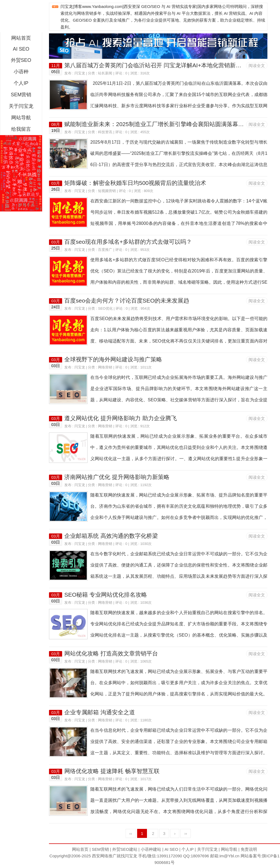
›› (186, 833)
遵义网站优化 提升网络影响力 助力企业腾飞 (121, 418)
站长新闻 (105, 73)
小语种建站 (151, 849)
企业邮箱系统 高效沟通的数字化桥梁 (111, 536)
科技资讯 (105, 132)
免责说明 (249, 849)
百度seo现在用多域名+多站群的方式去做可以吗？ (128, 242)
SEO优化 (105, 308)
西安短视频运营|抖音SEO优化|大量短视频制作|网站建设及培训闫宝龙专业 (21, 18)
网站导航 (21, 118)
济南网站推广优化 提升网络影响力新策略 (117, 477)
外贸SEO (21, 60)
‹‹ (131, 833)
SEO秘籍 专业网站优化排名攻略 (106, 595)
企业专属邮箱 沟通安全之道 (100, 712)
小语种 (21, 72)
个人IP (21, 83)
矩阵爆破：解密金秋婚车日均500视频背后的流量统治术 (135, 183)
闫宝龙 (80, 73)
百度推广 (105, 250)
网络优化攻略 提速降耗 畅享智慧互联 (112, 771)
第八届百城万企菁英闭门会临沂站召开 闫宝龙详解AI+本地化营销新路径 (156, 65)
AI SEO (21, 49)
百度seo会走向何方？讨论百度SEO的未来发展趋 (127, 301)
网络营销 (105, 367)
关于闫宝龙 (21, 106)
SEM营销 (21, 95)
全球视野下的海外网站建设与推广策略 (113, 359)
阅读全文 (257, 66)
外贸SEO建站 (125, 849)
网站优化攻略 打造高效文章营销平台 (111, 653)
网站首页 (21, 38)
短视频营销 (107, 191)
